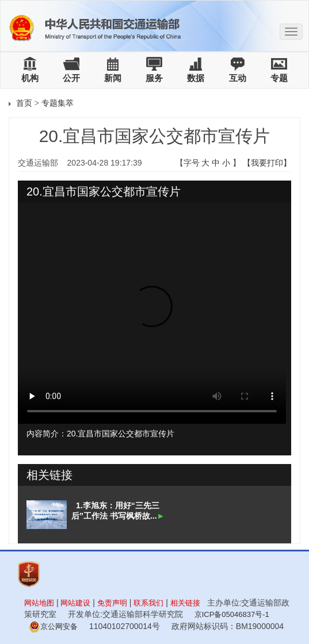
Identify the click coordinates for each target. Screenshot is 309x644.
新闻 (113, 78)
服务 (154, 78)
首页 (24, 103)
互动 (238, 78)
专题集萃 (58, 103)
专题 (279, 78)
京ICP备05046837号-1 (232, 614)
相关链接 (185, 603)
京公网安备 (53, 626)
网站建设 (75, 603)
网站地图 (39, 603)
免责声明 (112, 603)
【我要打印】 (267, 163)
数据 (196, 78)
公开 (71, 78)
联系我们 (148, 603)
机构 (30, 78)
